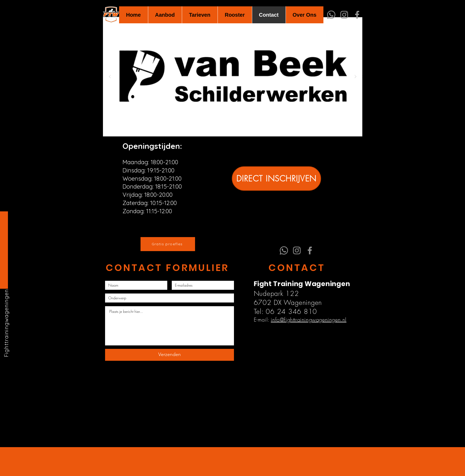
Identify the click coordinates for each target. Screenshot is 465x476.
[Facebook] (357, 15)
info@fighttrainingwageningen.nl (309, 320)
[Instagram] (344, 15)
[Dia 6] (236, 128)
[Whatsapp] (331, 15)
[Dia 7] (242, 128)
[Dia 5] (230, 128)
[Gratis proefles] (168, 244)
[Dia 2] (224, 128)
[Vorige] (110, 77)
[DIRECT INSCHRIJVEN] (276, 179)
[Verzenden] (170, 355)
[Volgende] (355, 77)
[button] (165, 15)
